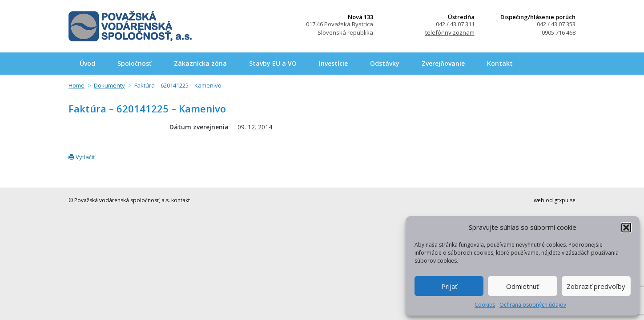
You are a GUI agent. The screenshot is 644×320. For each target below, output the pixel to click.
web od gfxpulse (555, 200)
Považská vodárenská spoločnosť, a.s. (130, 26)
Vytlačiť (82, 157)
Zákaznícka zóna (200, 63)
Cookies (485, 305)
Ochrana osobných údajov (533, 305)
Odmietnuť (522, 286)
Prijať (449, 286)
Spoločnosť (135, 63)
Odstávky (385, 63)
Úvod (87, 63)
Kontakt (500, 63)
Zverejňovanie (443, 63)
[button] (626, 228)
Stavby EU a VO (273, 63)
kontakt (181, 200)
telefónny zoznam (450, 32)
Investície (333, 63)
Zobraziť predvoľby (596, 286)
